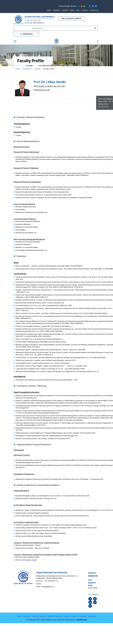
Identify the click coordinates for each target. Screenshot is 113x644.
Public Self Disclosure (55, 616)
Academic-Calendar (39, 616)
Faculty (38, 69)
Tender (85, 10)
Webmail (74, 616)
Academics (27, 69)
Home (49, 10)
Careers (56, 10)
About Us (26, 616)
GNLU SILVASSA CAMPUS (71, 19)
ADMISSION (26, 34)
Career (67, 616)
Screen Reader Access (68, 6)
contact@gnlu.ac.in (48, 587)
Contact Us (94, 10)
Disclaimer (82, 616)
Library (65, 10)
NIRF (78, 10)
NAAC (72, 10)
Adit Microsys (82, 620)
